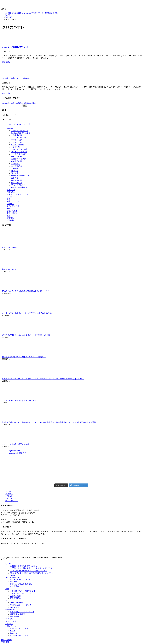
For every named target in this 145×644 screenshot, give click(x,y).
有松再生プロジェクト (20, 176)
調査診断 (10, 218)
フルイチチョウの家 (19, 149)
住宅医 (9, 197)
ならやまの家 (17, 135)
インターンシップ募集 (19, 636)
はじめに (9, 564)
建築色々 (10, 204)
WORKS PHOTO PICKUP (20, 579)
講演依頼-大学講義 (18, 614)
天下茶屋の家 (17, 166)
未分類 (9, 208)
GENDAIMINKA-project (20, 133)
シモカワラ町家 (17, 145)
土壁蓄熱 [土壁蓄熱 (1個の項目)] (27, 103)
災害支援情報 (12, 213)
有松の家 (15, 173)
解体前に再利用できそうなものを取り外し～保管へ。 (24, 357)
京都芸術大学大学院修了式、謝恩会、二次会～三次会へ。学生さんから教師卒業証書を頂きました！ (43, 379)
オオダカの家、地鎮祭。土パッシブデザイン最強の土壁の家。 (27, 313)
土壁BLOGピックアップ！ (21, 593)
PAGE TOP (5, 642)
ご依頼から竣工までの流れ (21, 584)
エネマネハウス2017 (19, 137)
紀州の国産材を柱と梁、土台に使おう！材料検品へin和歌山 (26, 335)
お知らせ (9, 496)
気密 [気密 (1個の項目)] (34, 103)
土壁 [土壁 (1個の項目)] (13, 103)
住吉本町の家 (17, 161)
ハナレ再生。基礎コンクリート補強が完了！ (17, 78)
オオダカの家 (17, 140)
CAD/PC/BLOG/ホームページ (18, 124)
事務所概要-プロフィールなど (22, 612)
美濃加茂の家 (17, 180)
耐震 (8, 216)
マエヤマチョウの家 (19, 152)
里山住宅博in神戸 (18, 185)
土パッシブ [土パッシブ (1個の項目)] (6, 103)
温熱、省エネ (12, 211)
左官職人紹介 (15, 596)
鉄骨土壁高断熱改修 (19, 187)
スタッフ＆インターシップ (17, 194)
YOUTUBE (11, 190)
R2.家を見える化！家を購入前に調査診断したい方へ (31, 573)
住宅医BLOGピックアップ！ (22, 605)
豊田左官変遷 (15, 598)
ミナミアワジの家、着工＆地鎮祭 (16, 444)
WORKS (10, 129)
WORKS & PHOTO (13, 577)
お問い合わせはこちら (19, 628)
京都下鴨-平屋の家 (19, 159)
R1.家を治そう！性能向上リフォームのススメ (28, 571)
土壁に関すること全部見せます (23, 591)
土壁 (8, 199)
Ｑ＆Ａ (13, 631)
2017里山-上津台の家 (20, 131)
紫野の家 (15, 178)
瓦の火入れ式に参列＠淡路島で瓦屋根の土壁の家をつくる (26, 291)
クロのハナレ (17, 142)
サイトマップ (11, 498)
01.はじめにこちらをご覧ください (24, 566)
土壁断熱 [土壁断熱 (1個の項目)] (20, 103)
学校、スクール (13, 201)
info (8, 126)
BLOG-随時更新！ (17, 603)
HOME (13, 575)
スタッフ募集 (11, 621)
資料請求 (9, 624)
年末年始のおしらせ (10, 269)
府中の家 (15, 171)
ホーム (8, 491)
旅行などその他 (13, 206)
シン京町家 (16, 147)
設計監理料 (14, 586)
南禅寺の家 (16, 164)
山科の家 (15, 168)
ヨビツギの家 (17, 156)
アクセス (9, 494)
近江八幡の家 (17, 183)
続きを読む (7, 62)
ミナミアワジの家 (18, 154)
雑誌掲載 (10, 220)
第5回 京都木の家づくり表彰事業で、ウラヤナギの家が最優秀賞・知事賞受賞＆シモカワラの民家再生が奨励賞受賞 (49, 422)
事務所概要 (10, 609)
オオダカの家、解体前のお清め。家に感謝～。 (21, 401)
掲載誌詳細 (14, 617)
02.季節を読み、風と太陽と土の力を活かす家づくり (31, 568)
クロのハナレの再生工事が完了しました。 (16, 47)
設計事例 (14, 582)
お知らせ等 (11, 192)
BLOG (8, 600)
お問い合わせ (11, 626)
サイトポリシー (12, 501)
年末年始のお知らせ (10, 247)
